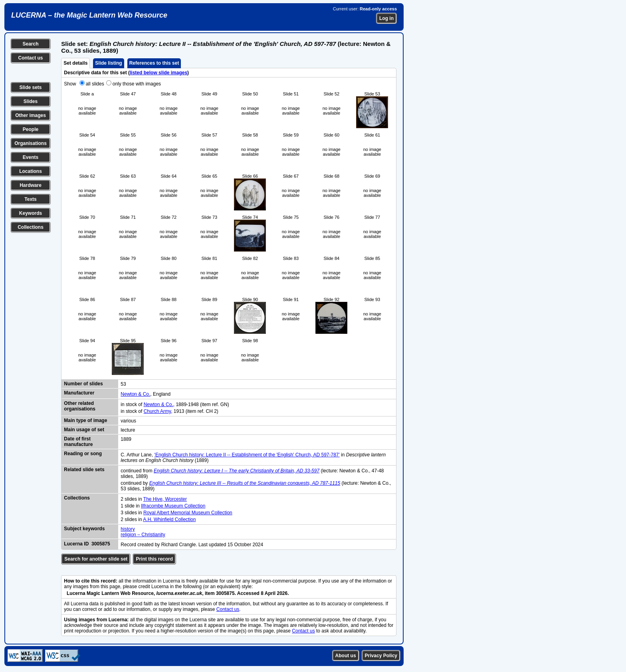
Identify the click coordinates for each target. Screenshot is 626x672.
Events (31, 157)
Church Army (157, 411)
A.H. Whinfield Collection (169, 519)
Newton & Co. (135, 394)
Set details (75, 63)
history (128, 529)
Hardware (31, 185)
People (31, 129)
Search (30, 44)
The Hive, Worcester (165, 499)
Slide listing (108, 63)
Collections (31, 227)
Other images (31, 115)
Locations (31, 171)
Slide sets (30, 87)
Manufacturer (79, 393)
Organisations (31, 143)
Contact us (30, 58)
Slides (31, 101)
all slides (95, 84)
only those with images (137, 84)
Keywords (31, 213)
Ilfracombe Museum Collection (173, 506)
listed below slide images (158, 73)
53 (123, 384)
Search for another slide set (96, 559)
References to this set (154, 63)
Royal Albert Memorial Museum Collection (188, 513)
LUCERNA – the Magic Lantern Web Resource (89, 15)
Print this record (154, 559)
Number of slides (83, 384)
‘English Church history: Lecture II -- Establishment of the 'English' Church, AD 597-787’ (247, 455)
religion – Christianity (143, 535)
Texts (30, 199)
